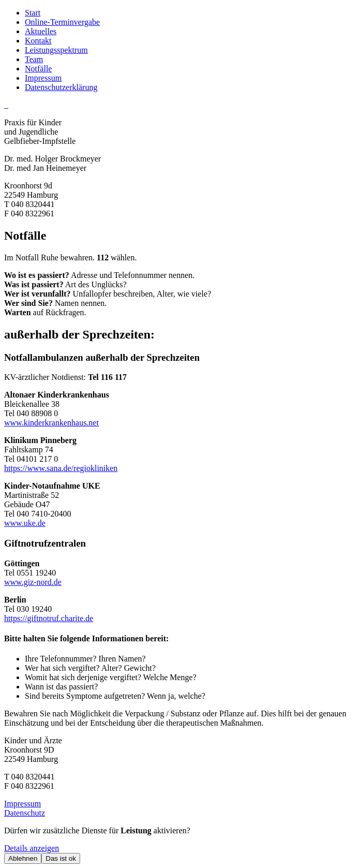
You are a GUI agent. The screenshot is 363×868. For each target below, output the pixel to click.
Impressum (43, 78)
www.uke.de (25, 523)
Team (34, 59)
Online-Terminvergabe (62, 22)
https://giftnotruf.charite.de (49, 618)
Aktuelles (41, 31)
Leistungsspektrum (56, 50)
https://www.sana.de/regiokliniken (61, 468)
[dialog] (182, 845)
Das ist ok (61, 858)
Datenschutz (25, 813)
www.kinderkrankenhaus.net (51, 423)
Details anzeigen (32, 848)
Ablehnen (23, 858)
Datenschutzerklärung (61, 87)
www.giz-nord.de (33, 582)
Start (33, 13)
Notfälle (38, 69)
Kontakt (38, 41)
